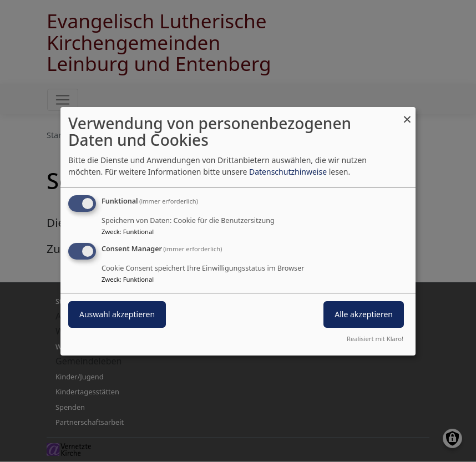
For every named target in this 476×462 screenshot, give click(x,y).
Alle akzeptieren (364, 314)
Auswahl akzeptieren (117, 314)
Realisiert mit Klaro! (375, 339)
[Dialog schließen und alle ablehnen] (407, 113)
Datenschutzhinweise (288, 172)
